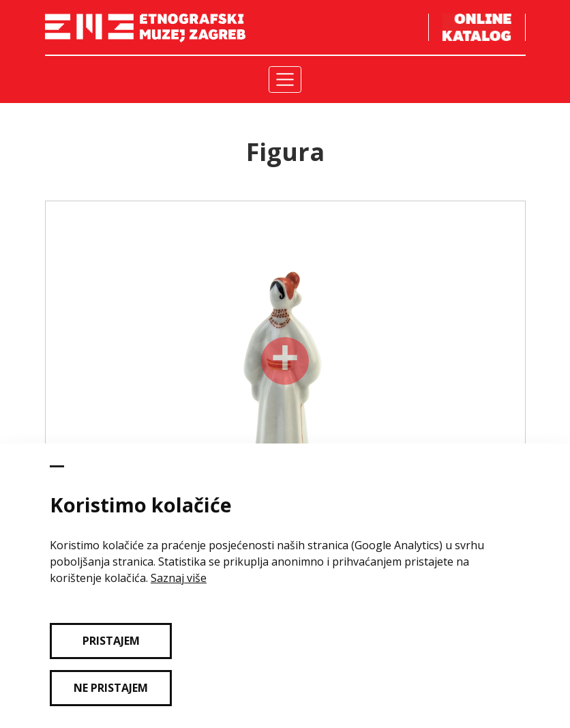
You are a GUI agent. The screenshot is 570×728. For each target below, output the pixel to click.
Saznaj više (179, 578)
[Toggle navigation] (285, 79)
